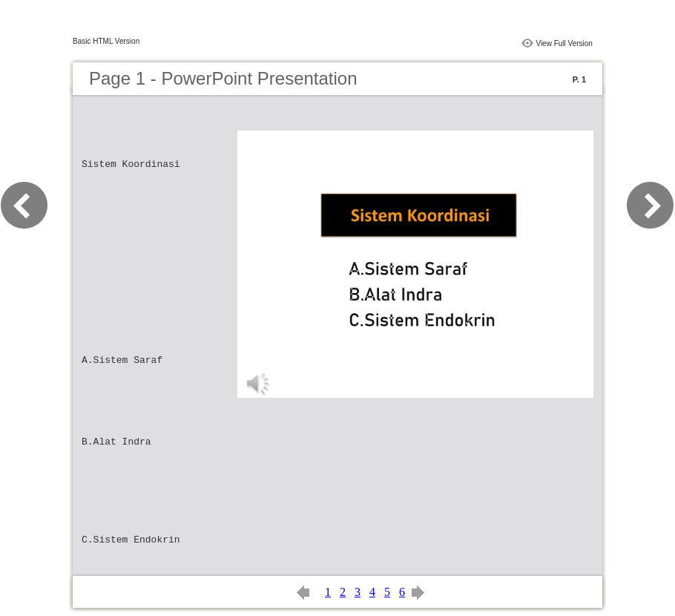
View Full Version (564, 43)
